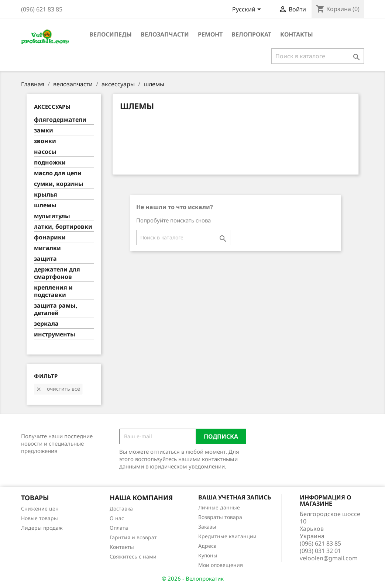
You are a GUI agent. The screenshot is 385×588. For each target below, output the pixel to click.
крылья (46, 195)
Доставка (121, 509)
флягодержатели (60, 120)
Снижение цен (40, 509)
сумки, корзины (59, 184)
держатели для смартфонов (57, 273)
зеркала (46, 324)
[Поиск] (318, 56)
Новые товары (39, 518)
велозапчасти (165, 34)
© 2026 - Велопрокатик (193, 578)
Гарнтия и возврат (133, 537)
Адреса (207, 546)
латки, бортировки (63, 227)
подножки (50, 162)
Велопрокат (251, 34)
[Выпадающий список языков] (248, 10)
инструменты (55, 334)
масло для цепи (58, 173)
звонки (45, 141)
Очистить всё (58, 389)
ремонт (210, 34)
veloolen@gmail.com (329, 558)
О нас (117, 518)
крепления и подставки (53, 291)
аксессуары (52, 107)
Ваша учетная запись (235, 497)
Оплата (119, 528)
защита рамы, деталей (56, 309)
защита (45, 259)
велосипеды (111, 34)
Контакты (297, 34)
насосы (45, 152)
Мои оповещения (221, 565)
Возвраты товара (220, 517)
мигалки (47, 248)
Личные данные (219, 507)
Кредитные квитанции (227, 536)
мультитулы (52, 216)
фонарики (50, 237)
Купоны (208, 555)
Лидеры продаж (42, 528)
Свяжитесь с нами (133, 556)
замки (44, 130)
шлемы (45, 205)
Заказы (207, 527)
